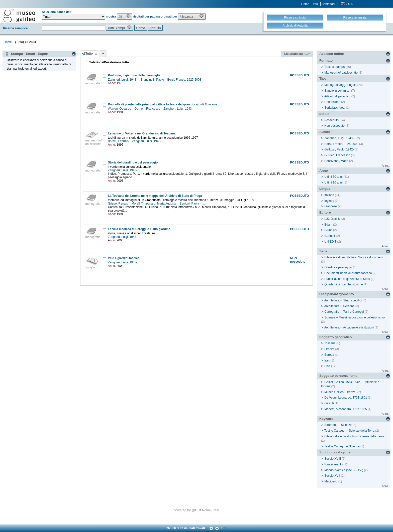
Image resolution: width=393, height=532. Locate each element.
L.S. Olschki (332, 219)
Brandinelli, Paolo (153, 80)
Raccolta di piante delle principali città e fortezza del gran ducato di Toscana (163, 104)
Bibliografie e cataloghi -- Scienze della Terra (354, 436)
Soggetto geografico (336, 337)
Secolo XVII (332, 476)
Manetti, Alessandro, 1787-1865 (346, 409)
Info (315, 4)
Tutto (89, 54)
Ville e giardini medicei (124, 258)
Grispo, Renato (119, 204)
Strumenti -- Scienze (338, 425)
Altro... (386, 166)
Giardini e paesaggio (338, 267)
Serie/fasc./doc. (335, 108)
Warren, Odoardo (120, 109)
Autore (325, 132)
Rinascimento (333, 464)
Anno (324, 171)
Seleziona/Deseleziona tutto (109, 62)
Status (324, 114)
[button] (124, 17)
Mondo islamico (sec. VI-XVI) (344, 470)
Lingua (325, 189)
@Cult (197, 510)
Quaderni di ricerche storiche (343, 284)
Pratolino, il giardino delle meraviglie (134, 75)
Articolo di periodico (337, 96)
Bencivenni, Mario (336, 161)
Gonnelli (330, 236)
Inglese (329, 201)
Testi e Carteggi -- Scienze (342, 446)
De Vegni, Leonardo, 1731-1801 (346, 398)
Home (305, 4)
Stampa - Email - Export (27, 54)
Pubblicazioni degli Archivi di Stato (347, 279)
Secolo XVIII (333, 459)
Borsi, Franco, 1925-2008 (185, 80)
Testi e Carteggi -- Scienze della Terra (349, 431)
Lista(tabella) (297, 54)
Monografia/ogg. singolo (340, 85)
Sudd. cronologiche (335, 452)
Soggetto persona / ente (338, 376)
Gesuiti (329, 403)
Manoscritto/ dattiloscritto (341, 73)
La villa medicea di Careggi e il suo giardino (139, 229)
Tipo (323, 78)
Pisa (327, 366)
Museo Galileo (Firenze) (340, 392)
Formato (326, 60)
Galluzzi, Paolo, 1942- (339, 149)
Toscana (330, 343)
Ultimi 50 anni (333, 177)
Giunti (328, 230)
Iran (327, 361)
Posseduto (331, 120)
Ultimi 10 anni (333, 183)
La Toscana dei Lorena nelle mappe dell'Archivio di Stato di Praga (155, 196)
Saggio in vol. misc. (337, 91)
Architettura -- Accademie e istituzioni (349, 327)
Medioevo (331, 481)
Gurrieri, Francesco (148, 109)
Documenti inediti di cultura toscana (348, 273)
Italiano (329, 195)
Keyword (326, 419)
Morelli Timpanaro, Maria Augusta (154, 204)
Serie (323, 251)
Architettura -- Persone (339, 306)
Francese (331, 206)
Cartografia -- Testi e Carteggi (344, 312)
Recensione (332, 102)
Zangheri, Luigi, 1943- (123, 80)
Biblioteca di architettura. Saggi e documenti (354, 257)
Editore (325, 212)
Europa (329, 355)
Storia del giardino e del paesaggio (133, 162)
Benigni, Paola (190, 204)
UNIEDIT (330, 242)
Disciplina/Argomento (337, 294)
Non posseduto (334, 126)
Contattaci (328, 4)
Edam (328, 225)
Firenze (329, 349)
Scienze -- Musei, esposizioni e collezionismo (355, 317)
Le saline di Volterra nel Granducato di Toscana (142, 133)
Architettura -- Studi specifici (343, 300)
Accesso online (332, 54)
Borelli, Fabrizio (119, 141)
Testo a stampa (334, 67)
